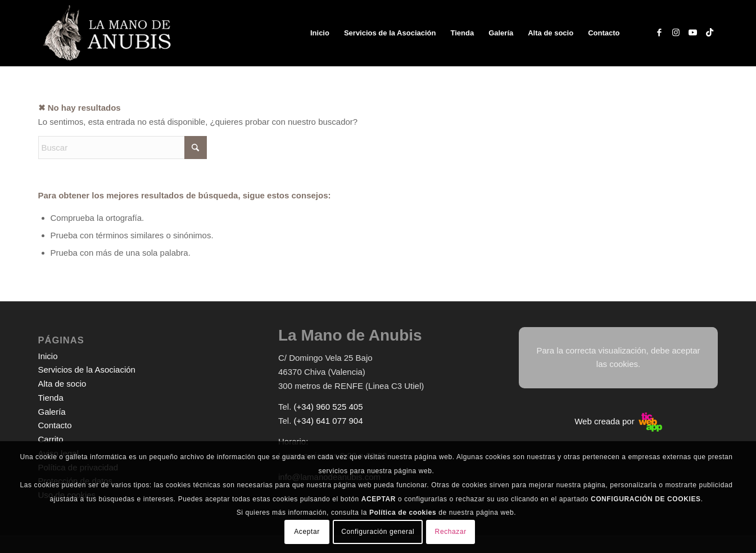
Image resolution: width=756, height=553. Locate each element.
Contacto (55, 425)
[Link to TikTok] (710, 33)
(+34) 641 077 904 (329, 421)
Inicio (48, 356)
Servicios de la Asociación (87, 370)
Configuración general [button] (378, 532)
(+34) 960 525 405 (329, 407)
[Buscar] (123, 148)
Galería (52, 412)
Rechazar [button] (451, 532)
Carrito (51, 439)
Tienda (51, 398)
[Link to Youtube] (693, 33)
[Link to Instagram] (676, 33)
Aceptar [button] (307, 532)
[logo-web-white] (109, 33)
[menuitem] (320, 33)
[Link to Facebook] (659, 33)
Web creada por (618, 421)
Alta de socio (62, 384)
